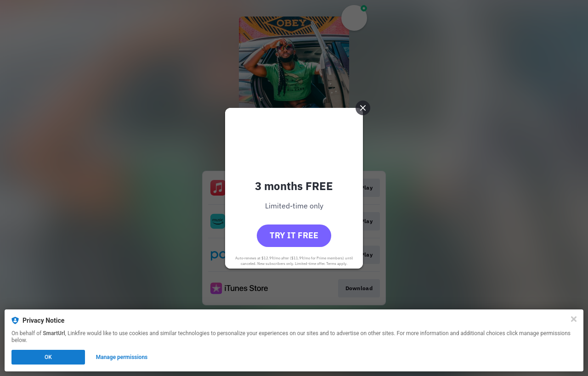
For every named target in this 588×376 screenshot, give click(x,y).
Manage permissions (122, 357)
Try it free (294, 235)
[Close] (574, 319)
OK (48, 357)
